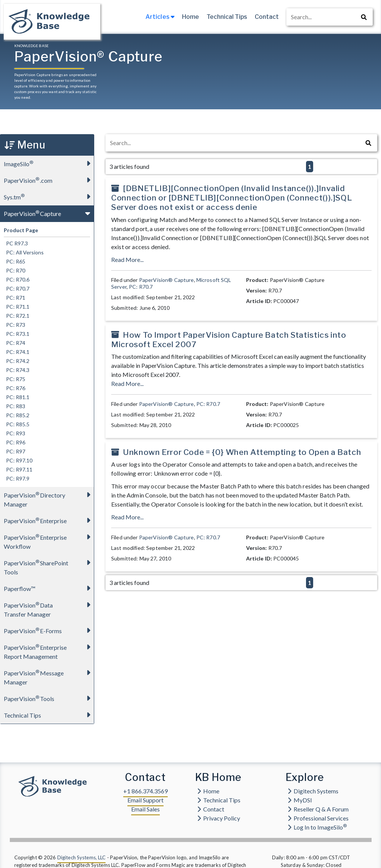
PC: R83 (15, 406)
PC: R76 (15, 388)
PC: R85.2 (17, 415)
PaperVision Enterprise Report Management (49, 650)
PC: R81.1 (17, 397)
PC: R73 (15, 325)
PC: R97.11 (18, 469)
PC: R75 (15, 379)
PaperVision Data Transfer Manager (49, 607)
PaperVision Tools (49, 698)
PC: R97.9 (17, 478)
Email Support (145, 800)
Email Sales (145, 809)
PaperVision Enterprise (49, 520)
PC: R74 (15, 343)
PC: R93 (15, 433)
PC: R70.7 (17, 289)
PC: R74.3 (17, 370)
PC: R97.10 (18, 460)
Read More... (127, 259)
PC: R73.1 (17, 334)
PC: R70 (15, 270)
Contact (267, 17)
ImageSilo (49, 163)
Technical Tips (227, 17)
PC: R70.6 (17, 279)
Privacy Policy (219, 818)
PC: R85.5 (17, 424)
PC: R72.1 (17, 316)
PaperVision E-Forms (49, 630)
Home (190, 17)
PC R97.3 (16, 243)
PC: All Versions (24, 252)
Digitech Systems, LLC (82, 857)
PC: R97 (15, 451)
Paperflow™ (49, 588)
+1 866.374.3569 (145, 791)
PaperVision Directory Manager (49, 497)
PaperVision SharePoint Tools (49, 565)
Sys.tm (49, 197)
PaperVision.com (49, 180)
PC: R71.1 (17, 307)
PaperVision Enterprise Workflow (49, 540)
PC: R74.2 (17, 361)
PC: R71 (15, 298)
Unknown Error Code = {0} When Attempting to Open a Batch (242, 452)
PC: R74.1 (17, 352)
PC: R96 (15, 442)
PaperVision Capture (49, 213)
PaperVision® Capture (167, 280)
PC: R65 (15, 261)
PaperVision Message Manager (49, 675)
